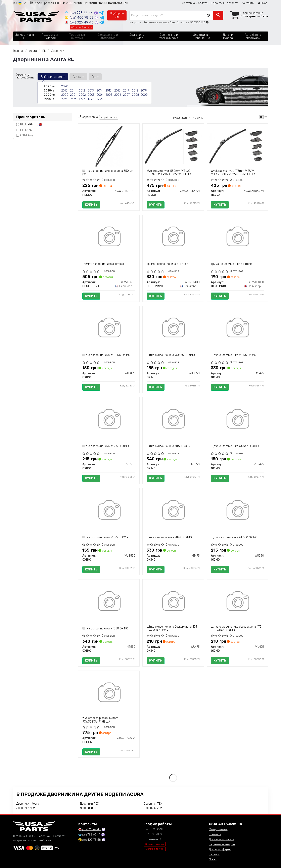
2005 (109, 95)
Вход (263, 3)
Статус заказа (218, 829)
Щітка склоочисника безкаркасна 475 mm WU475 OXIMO (172, 629)
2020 (65, 86)
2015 (108, 91)
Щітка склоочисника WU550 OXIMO (106, 446)
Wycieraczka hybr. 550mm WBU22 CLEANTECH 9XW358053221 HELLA (169, 173)
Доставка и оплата (195, 3)
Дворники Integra (28, 804)
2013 (91, 91)
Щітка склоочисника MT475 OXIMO (233, 355)
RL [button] (95, 77)
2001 (73, 95)
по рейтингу (109, 117)
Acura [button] (78, 77)
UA (22, 3)
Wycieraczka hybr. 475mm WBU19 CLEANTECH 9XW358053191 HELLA (233, 173)
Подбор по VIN (117, 15)
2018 (135, 91)
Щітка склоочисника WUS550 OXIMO (171, 355)
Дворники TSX (153, 804)
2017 (126, 91)
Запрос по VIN (155, 849)
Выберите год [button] (53, 77)
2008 (135, 95)
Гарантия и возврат (225, 3)
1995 (64, 99)
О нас (213, 859)
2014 (100, 91)
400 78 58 (80, 17)
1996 (73, 99)
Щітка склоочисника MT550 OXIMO (170, 446)
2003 (91, 95)
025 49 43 (80, 22)
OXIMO (24, 135)
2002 (82, 95)
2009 (144, 95)
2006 (118, 95)
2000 (65, 95)
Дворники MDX (26, 808)
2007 (126, 95)
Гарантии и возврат (222, 844)
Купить (91, 205)
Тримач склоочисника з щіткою (103, 264)
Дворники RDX (89, 804)
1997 (82, 99)
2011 (73, 91)
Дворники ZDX (153, 808)
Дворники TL (88, 808)
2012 (82, 91)
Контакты (248, 3)
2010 (64, 91)
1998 (91, 99)
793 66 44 (79, 13)
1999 (100, 99)
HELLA (24, 130)
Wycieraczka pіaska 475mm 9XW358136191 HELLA (100, 720)
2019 (144, 91)
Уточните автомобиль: (25, 76)
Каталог (214, 854)
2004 (100, 95)
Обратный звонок (81, 27)
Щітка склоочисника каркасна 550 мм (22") (108, 173)
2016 (117, 91)
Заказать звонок (155, 844)
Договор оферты (220, 849)
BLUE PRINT (31, 125)
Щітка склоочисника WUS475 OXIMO (106, 355)
